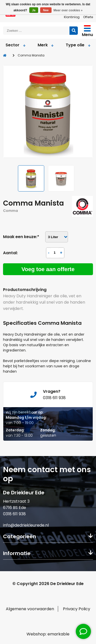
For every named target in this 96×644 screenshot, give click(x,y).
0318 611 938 (14, 514)
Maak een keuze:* (21, 237)
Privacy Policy (77, 609)
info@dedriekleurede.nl (26, 525)
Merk (46, 45)
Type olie (78, 45)
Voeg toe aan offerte (48, 269)
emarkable (58, 634)
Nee (46, 10)
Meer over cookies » (68, 10)
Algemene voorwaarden (30, 609)
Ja (34, 10)
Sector (16, 45)
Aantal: (10, 253)
